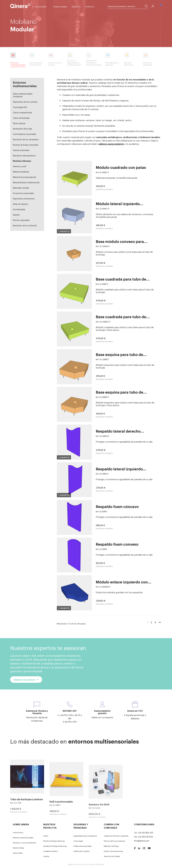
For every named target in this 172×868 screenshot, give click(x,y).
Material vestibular (21, 172)
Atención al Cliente (112, 856)
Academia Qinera (51, 851)
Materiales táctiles (21, 188)
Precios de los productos (115, 841)
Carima (46, 856)
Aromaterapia (19, 209)
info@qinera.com (142, 841)
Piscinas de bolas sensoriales (26, 145)
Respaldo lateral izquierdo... (121, 469)
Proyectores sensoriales (23, 193)
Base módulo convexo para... (122, 241)
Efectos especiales (21, 220)
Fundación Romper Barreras (55, 846)
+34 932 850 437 (146, 833)
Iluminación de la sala (22, 129)
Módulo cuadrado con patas (121, 167)
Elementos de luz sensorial (25, 225)
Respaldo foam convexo (117, 544)
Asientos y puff (20, 166)
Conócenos (18, 832)
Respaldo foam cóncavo (117, 506)
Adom (46, 836)
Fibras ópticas (19, 123)
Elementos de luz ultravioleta (26, 139)
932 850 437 (70, 711)
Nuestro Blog (18, 848)
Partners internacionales (23, 838)
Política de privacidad (82, 846)
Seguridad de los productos (85, 836)
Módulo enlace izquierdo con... (124, 582)
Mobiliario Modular (22, 161)
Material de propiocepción (25, 177)
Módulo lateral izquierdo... (120, 204)
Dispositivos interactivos (24, 198)
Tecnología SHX (20, 107)
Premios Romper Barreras (54, 841)
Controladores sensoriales (25, 134)
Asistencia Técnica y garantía (116, 836)
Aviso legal (78, 841)
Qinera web (18, 853)
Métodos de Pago (111, 846)
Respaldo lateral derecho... (120, 431)
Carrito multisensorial (22, 112)
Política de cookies (81, 851)
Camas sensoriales (21, 150)
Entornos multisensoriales (25, 84)
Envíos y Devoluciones (113, 851)
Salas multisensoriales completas (23, 95)
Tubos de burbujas (21, 118)
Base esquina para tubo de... (121, 354)
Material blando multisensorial (26, 182)
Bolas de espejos (20, 204)
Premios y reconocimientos (25, 843)
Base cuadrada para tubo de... (123, 279)
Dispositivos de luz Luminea (25, 102)
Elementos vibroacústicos (24, 155)
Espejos (16, 215)
